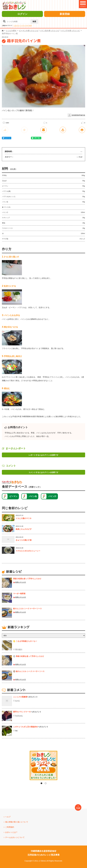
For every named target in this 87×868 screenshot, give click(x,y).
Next (65, 768)
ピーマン (13, 496)
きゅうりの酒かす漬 (24, 540)
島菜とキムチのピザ (24, 529)
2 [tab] (46, 783)
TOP (78, 808)
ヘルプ (8, 817)
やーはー (19, 649)
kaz (16, 730)
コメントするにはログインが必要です (43, 472)
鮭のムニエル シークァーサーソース (27, 609)
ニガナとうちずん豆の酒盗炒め (25, 727)
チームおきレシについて (15, 837)
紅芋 (30, 26)
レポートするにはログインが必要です (43, 455)
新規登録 (65, 14)
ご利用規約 (10, 827)
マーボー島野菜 (19, 594)
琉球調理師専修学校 (78, 115)
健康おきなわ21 (20, 582)
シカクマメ (17, 26)
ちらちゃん (19, 716)
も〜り (17, 701)
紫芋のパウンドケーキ (22, 712)
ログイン (22, 14)
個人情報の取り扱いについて (17, 822)
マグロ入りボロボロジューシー (28, 551)
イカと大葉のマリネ (24, 518)
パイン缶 (33, 496)
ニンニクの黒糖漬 (20, 697)
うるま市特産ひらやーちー (26, 641)
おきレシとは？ (11, 832)
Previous (22, 768)
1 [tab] (41, 783)
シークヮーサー (25, 26)
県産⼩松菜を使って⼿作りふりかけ (27, 579)
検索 (34, 21)
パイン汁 (52, 496)
